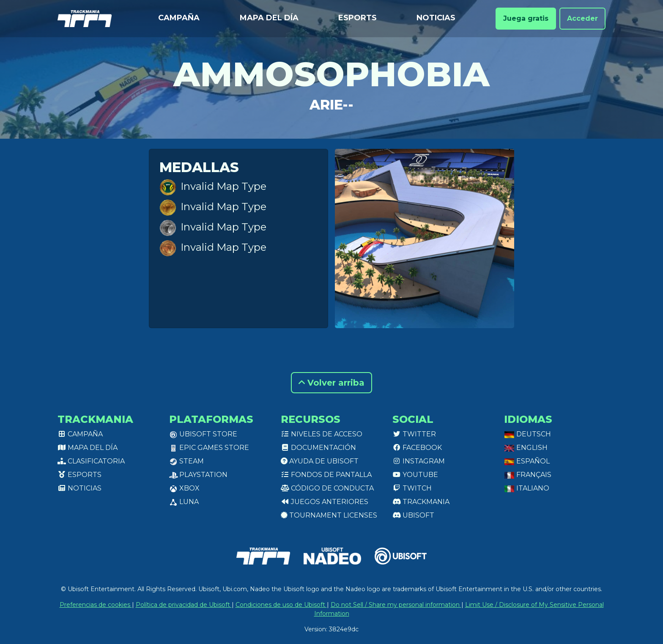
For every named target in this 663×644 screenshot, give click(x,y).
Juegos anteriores (325, 502)
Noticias (436, 18)
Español (527, 461)
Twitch (412, 488)
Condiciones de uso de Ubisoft (281, 605)
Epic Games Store (209, 448)
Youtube (415, 475)
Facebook (417, 448)
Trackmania (421, 502)
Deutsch (527, 434)
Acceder (582, 18)
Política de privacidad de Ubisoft (184, 605)
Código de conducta (327, 488)
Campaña (179, 18)
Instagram (419, 461)
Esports (358, 18)
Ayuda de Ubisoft (320, 461)
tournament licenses (329, 515)
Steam (186, 461)
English (526, 448)
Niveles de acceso (322, 434)
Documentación (318, 448)
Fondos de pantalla (326, 475)
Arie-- (331, 105)
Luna (184, 502)
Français (528, 475)
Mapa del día (269, 18)
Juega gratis (526, 18)
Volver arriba (331, 383)
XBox (184, 488)
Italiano (527, 488)
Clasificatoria (91, 461)
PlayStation (198, 475)
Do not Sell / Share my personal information (396, 605)
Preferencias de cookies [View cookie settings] (96, 605)
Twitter (414, 434)
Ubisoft (413, 515)
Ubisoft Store (203, 434)
